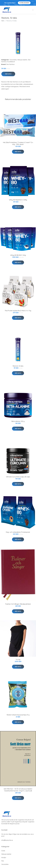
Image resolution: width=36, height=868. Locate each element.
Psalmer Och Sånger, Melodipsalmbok (18, 604)
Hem (3, 21)
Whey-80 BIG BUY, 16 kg (18, 255)
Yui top (18, 659)
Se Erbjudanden (24, 3)
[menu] (33, 10)
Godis (3, 851)
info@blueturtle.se (7, 840)
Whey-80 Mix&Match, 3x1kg (18, 200)
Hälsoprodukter (22, 60)
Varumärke (13, 60)
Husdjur (4, 857)
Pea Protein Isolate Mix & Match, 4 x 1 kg (18, 311)
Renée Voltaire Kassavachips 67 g (18, 715)
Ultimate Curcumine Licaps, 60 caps (18, 477)
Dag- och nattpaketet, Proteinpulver (18, 532)
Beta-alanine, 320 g (18, 421)
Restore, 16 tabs (18, 366)
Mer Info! (8, 74)
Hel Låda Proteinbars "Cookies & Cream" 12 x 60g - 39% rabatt (18, 143)
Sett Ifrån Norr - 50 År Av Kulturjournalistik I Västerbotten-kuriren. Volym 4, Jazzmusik (18, 790)
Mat (3, 861)
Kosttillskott (11, 62)
